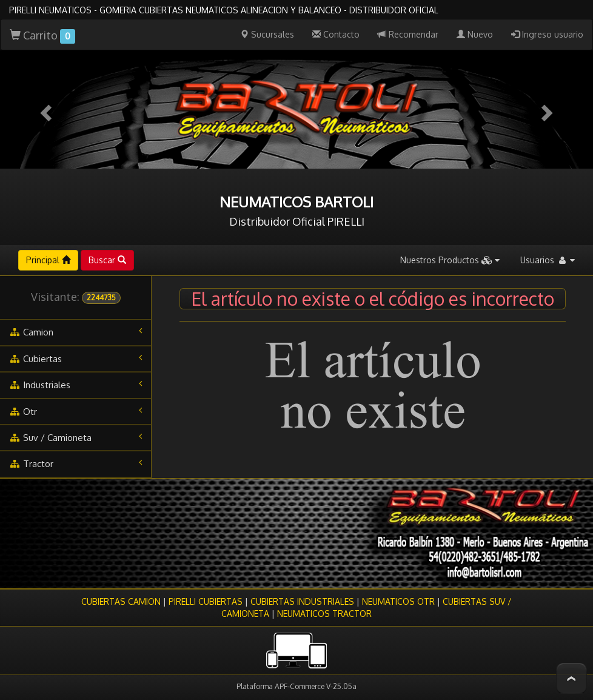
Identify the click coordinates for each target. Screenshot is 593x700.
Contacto (336, 34)
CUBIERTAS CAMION (121, 601)
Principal (48, 260)
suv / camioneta (75, 437)
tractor (75, 463)
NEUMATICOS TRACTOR (324, 614)
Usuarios (548, 260)
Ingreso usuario (547, 34)
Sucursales (267, 34)
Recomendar (408, 34)
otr (75, 411)
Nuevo (475, 34)
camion (75, 332)
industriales (75, 385)
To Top (571, 678)
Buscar (107, 260)
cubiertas (75, 358)
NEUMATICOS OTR (398, 601)
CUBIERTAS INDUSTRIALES (302, 601)
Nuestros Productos (450, 260)
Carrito (42, 36)
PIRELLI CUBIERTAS (206, 601)
